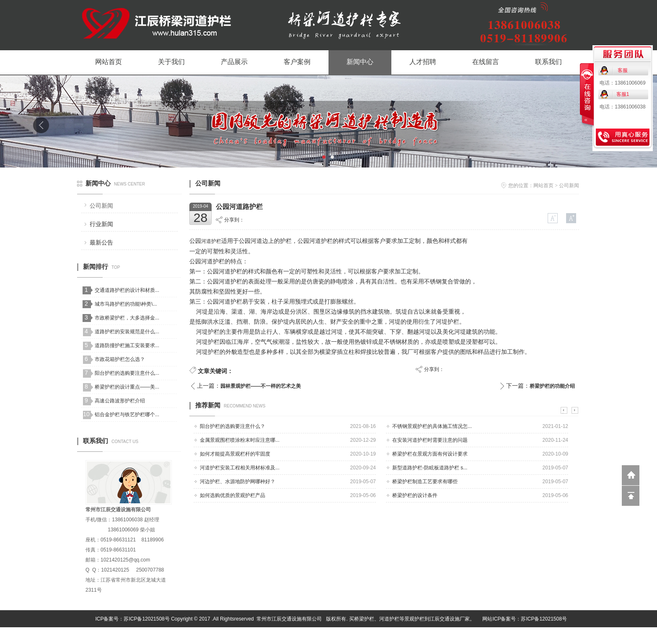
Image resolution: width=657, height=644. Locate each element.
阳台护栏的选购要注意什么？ (233, 426)
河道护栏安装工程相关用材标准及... (240, 468)
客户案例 (297, 62)
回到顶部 (631, 496)
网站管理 (570, 636)
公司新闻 (101, 206)
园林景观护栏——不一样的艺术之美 (261, 386)
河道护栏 (211, 241)
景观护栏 (414, 619)
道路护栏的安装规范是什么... (127, 332)
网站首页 (109, 62)
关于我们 (171, 62)
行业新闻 (101, 224)
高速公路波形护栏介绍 (120, 401)
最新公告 (101, 242)
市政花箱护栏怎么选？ (120, 359)
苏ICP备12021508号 (146, 619)
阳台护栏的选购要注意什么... (127, 373)
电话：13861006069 (622, 83)
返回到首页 (631, 475)
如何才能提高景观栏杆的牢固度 (235, 454)
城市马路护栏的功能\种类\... (126, 304)
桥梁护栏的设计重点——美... (127, 387)
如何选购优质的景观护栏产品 (233, 495)
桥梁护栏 (364, 619)
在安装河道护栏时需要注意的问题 (430, 440)
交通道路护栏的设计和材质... (127, 290)
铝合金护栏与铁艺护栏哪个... (127, 415)
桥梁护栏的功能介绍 (552, 386)
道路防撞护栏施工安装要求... (127, 345)
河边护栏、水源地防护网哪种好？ (238, 482)
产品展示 (234, 62)
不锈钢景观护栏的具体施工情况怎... (432, 426)
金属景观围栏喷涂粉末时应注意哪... (240, 440)
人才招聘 (423, 62)
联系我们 (548, 62)
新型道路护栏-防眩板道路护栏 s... (430, 468)
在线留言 (486, 62)
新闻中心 (360, 62)
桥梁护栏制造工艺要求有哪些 (425, 482)
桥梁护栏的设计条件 (415, 495)
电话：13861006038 (622, 107)
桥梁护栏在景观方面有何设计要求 (430, 454)
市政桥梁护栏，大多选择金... (127, 318)
